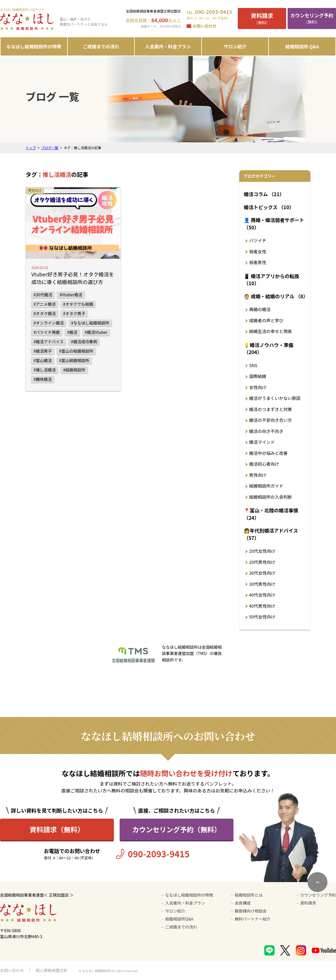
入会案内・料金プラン (168, 46)
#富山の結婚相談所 (76, 351)
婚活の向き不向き (266, 431)
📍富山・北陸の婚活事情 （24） (271, 514)
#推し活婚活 (45, 370)
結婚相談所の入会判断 (271, 497)
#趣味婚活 (43, 379)
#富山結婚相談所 (74, 360)
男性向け (258, 475)
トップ (31, 148)
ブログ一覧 (50, 148)
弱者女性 (258, 251)
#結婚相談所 (74, 370)
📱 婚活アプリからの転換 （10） (272, 280)
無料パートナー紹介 (253, 919)
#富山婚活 (43, 360)
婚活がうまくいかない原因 (275, 398)
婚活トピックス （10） (269, 207)
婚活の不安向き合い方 (271, 420)
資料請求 (308, 903)
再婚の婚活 (260, 309)
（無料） (262, 18)
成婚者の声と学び (266, 320)
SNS (253, 365)
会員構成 (243, 903)
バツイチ (258, 240)
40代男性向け (262, 606)
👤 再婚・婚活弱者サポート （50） (274, 224)
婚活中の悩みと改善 (268, 453)
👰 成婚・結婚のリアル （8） (276, 296)
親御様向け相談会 (251, 911)
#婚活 (72, 332)
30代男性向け (262, 584)
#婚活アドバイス (49, 342)
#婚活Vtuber (96, 332)
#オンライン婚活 (49, 323)
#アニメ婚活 (45, 304)
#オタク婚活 (45, 313)
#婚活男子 (43, 351)
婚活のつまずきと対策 (271, 409)
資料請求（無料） (57, 829)
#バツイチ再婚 (47, 332)
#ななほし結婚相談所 (90, 323)
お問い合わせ (204, 26)
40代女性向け (262, 595)
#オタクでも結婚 (78, 304)
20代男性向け (262, 562)
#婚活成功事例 (84, 342)
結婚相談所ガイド (266, 486)
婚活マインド (262, 442)
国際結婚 (258, 376)
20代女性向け (262, 551)
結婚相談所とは (249, 895)
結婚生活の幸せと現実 (271, 331)
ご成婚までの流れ (101, 46)
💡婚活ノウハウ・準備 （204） (269, 349)
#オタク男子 (74, 313)
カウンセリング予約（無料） (177, 829)
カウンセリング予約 (318, 895)
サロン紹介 (235, 46)
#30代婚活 (43, 295)
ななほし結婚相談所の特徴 (34, 46)
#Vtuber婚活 (71, 295)
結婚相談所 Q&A (302, 46)
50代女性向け (262, 617)
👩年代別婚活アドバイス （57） (271, 534)
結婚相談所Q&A (179, 919)
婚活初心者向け (264, 464)
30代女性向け (262, 573)
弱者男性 (258, 262)
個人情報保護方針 (52, 970)
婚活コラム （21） (264, 194)
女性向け (258, 387)
